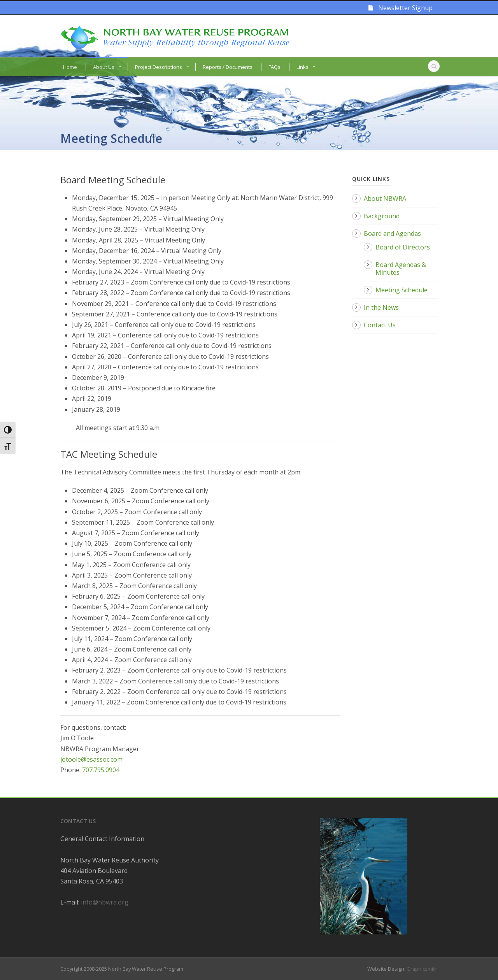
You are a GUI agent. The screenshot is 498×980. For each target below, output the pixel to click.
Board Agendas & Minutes (401, 269)
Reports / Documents (228, 67)
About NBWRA (385, 198)
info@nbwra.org (105, 902)
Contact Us (380, 325)
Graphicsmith (422, 969)
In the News (381, 307)
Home (70, 67)
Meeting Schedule (402, 290)
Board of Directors (403, 247)
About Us (104, 67)
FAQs (274, 67)
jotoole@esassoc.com (91, 759)
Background (382, 216)
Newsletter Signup (401, 8)
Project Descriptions (159, 67)
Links (302, 67)
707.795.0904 (101, 770)
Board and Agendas (392, 234)
